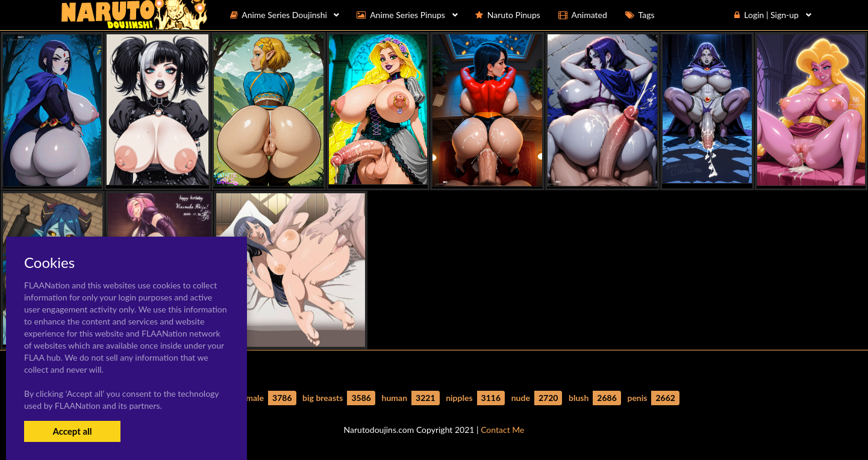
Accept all (72, 431)
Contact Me (502, 430)
